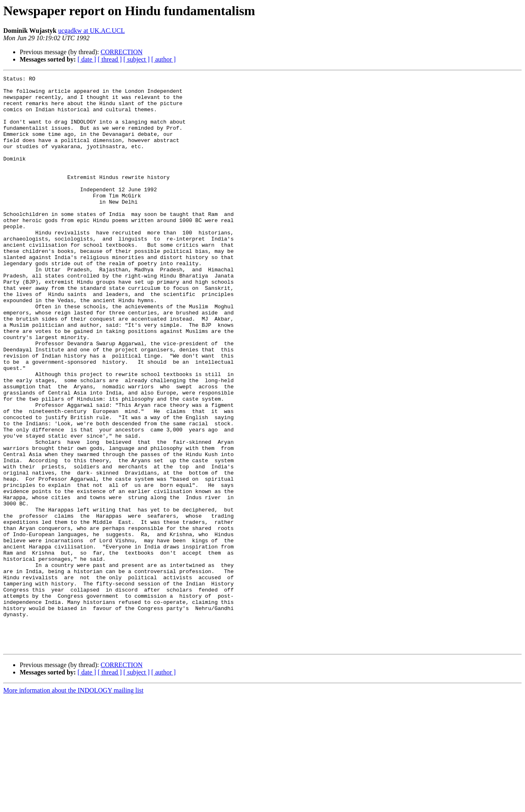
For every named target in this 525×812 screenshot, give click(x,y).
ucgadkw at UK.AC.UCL (92, 31)
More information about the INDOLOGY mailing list (73, 805)
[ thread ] (110, 59)
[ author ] (164, 59)
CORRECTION (121, 52)
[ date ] (87, 59)
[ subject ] (137, 59)
